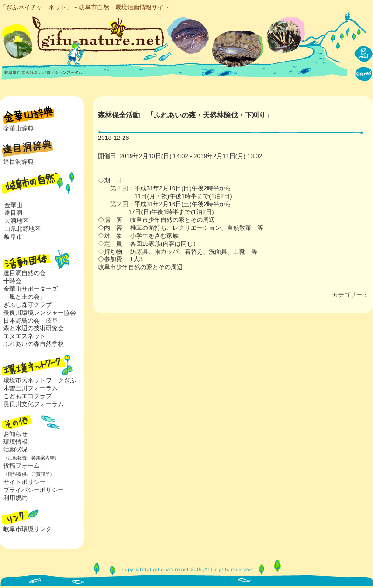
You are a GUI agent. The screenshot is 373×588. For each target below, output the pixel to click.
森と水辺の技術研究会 (34, 328)
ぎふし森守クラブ (28, 305)
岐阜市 (13, 237)
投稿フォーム (27, 470)
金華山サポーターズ (31, 289)
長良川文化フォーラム (34, 404)
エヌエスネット (24, 336)
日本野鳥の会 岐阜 (31, 321)
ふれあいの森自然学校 (34, 344)
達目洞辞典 (18, 162)
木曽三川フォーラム (31, 388)
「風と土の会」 (24, 297)
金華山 (13, 205)
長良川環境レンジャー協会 (40, 313)
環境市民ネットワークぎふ (40, 380)
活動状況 (30, 453)
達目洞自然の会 (24, 273)
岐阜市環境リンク (28, 529)
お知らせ (15, 434)
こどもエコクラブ (28, 396)
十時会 (12, 281)
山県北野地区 (22, 229)
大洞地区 (16, 221)
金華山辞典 (18, 128)
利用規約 (15, 498)
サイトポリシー (24, 482)
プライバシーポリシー (34, 490)
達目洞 (13, 213)
